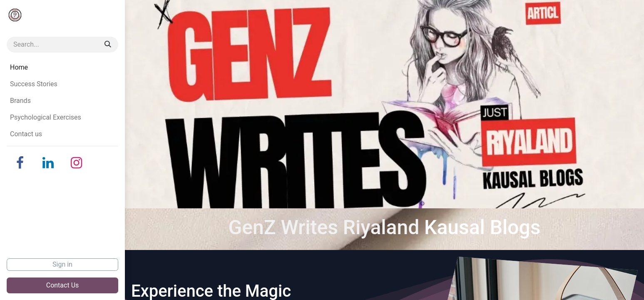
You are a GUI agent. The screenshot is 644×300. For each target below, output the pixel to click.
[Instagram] (77, 163)
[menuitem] (62, 67)
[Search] (108, 45)
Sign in (62, 264)
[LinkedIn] (48, 163)
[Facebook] (20, 163)
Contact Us (63, 285)
